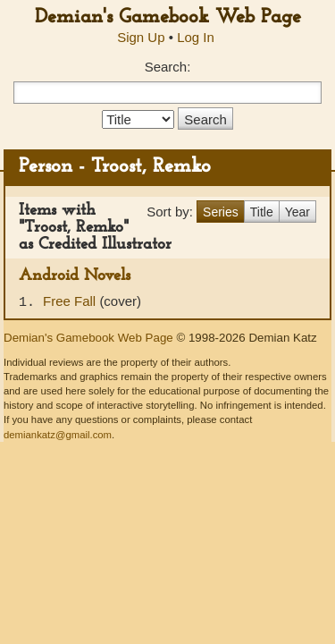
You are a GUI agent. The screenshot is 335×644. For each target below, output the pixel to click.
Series (221, 212)
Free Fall (71, 301)
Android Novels (75, 276)
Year (297, 212)
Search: (168, 67)
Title (262, 212)
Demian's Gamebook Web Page (168, 17)
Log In (196, 37)
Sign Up (141, 37)
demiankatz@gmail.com (58, 435)
